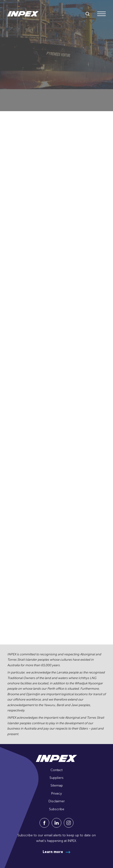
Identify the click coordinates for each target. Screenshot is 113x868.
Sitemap (57, 785)
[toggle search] (88, 14)
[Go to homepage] (23, 14)
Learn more (53, 852)
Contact (56, 770)
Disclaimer (57, 801)
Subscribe (57, 809)
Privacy (56, 793)
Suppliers (56, 778)
